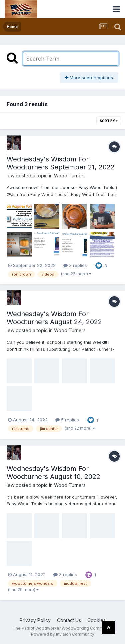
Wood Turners (70, 176)
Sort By (109, 121)
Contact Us (69, 620)
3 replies (75, 265)
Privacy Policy (35, 620)
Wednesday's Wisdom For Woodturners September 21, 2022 (61, 163)
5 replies (67, 420)
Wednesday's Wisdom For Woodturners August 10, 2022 (53, 473)
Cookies (96, 620)
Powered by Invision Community (63, 634)
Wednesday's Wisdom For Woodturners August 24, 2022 (54, 318)
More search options (89, 78)
